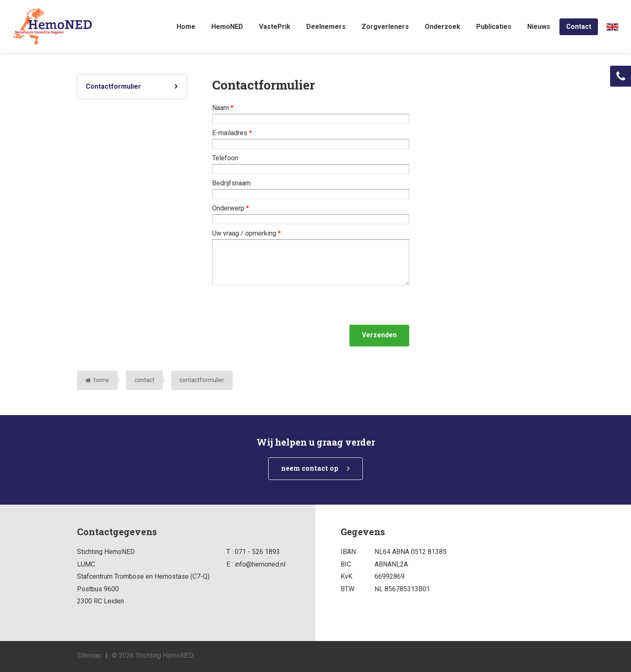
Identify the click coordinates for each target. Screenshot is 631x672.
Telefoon (225, 158)
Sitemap (89, 655)
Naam (223, 108)
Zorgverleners (385, 27)
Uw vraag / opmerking (246, 233)
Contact (579, 27)
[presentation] (276, 305)
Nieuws (539, 27)
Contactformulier (113, 86)
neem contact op (310, 468)
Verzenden (379, 335)
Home (186, 27)
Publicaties (494, 27)
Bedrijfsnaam (231, 183)
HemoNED (227, 27)
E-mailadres (232, 133)
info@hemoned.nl (260, 564)
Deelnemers (326, 27)
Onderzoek (442, 27)
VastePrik (275, 27)
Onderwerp (231, 208)
